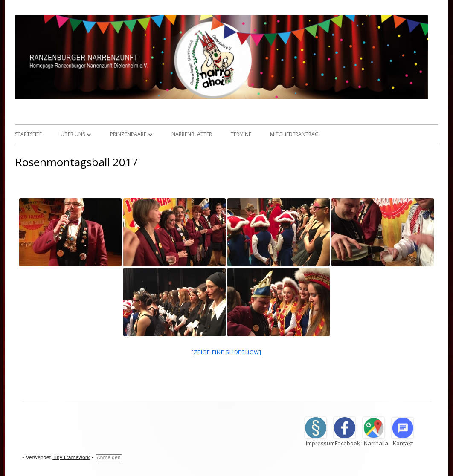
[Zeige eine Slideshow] (226, 352)
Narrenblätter (192, 134)
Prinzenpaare (128, 134)
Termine (241, 134)
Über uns (73, 134)
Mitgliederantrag (294, 134)
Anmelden (109, 457)
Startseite (28, 134)
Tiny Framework (71, 457)
